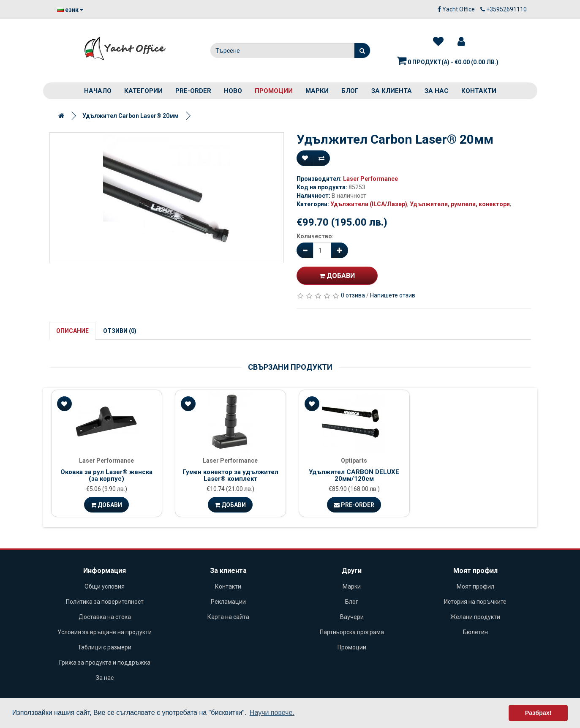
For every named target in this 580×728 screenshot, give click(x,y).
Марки (317, 91)
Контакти (479, 91)
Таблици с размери (105, 647)
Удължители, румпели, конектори (460, 204)
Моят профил (475, 586)
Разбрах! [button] (538, 713)
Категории (143, 91)
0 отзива (353, 295)
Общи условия (105, 586)
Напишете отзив (393, 295)
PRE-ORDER (193, 91)
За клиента (392, 91)
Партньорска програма (352, 632)
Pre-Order (354, 505)
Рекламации (228, 602)
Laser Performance (370, 179)
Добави (337, 276)
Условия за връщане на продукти (105, 632)
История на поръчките (475, 602)
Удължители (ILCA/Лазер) (369, 204)
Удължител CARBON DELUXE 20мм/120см (354, 476)
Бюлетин (475, 632)
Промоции (274, 91)
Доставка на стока (105, 617)
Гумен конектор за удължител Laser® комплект (230, 476)
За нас (437, 91)
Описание (72, 331)
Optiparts (354, 461)
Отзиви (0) (120, 331)
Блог (350, 91)
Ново (233, 91)
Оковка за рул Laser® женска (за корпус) (106, 476)
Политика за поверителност (105, 602)
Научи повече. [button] (272, 713)
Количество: (315, 236)
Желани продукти (475, 617)
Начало (98, 91)
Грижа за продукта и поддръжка (105, 663)
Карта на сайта (228, 617)
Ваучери (352, 617)
